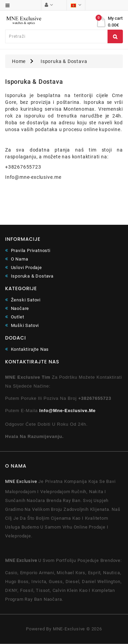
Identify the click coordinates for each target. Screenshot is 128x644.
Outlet (15, 317)
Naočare (17, 308)
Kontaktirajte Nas (27, 349)
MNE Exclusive (21, 481)
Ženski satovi (23, 300)
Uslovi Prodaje (24, 268)
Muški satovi (22, 325)
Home (19, 61)
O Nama (17, 259)
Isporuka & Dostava (64, 61)
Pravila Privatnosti (28, 250)
